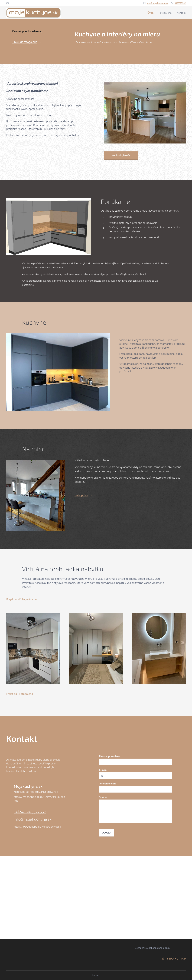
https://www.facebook (27, 827)
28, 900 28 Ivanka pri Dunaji (42, 792)
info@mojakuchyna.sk (157, 3)
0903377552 (180, 3)
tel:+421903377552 (30, 811)
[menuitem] (151, 13)
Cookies (96, 975)
